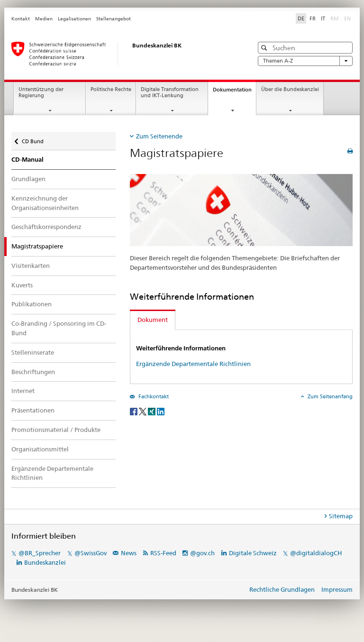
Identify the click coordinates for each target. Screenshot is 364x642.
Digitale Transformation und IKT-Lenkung (170, 92)
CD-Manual (27, 160)
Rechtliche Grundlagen (282, 589)
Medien (44, 19)
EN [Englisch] (348, 18)
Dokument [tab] (153, 320)
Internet (23, 391)
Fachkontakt (153, 396)
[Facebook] (134, 411)
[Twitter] (143, 411)
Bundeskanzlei (45, 562)
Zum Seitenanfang (329, 396)
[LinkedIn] (161, 411)
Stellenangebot (114, 19)
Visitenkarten (31, 266)
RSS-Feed (163, 553)
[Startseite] (123, 54)
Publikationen (32, 304)
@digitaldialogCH (316, 553)
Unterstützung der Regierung (41, 92)
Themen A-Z (305, 61)
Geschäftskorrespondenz (46, 227)
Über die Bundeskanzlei (290, 89)
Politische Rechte (111, 89)
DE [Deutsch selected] (301, 18)
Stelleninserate (33, 352)
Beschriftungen (33, 372)
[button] (265, 48)
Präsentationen (33, 410)
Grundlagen (28, 179)
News (129, 553)
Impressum (337, 589)
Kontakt (21, 19)
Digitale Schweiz (254, 553)
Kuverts (22, 285)
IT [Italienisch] (323, 18)
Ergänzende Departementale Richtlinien (52, 473)
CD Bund (32, 138)
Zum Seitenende (159, 136)
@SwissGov (91, 553)
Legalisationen (74, 19)
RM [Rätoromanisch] (336, 18)
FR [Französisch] (313, 18)
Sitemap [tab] (341, 516)
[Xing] (152, 411)
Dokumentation (234, 92)
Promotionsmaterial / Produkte (56, 430)
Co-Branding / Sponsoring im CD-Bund (59, 328)
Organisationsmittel (40, 449)
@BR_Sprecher (40, 553)
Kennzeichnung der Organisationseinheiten (45, 203)
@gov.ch (202, 553)
